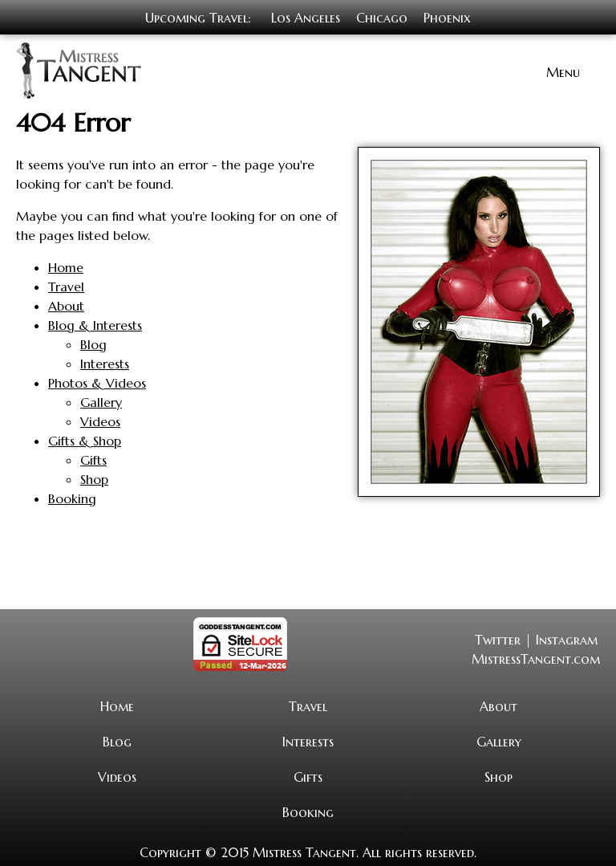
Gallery (101, 400)
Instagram (567, 638)
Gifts (93, 458)
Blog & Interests (95, 323)
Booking (72, 497)
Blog (93, 343)
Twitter (498, 638)
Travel (66, 285)
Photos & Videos (97, 381)
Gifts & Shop (85, 439)
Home (66, 266)
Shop (94, 478)
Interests (105, 362)
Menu (563, 71)
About (66, 304)
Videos (100, 420)
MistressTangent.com (536, 657)
